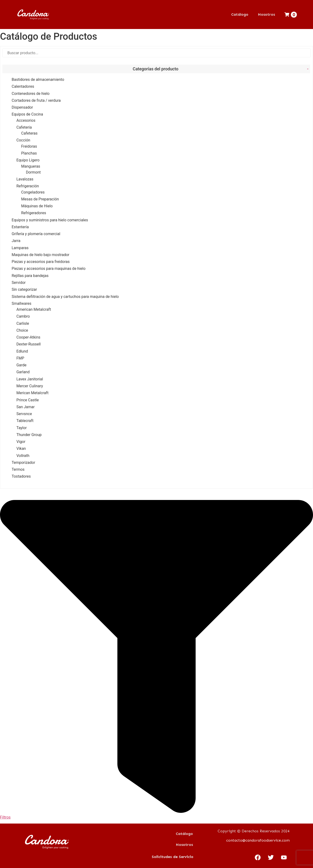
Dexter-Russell (29, 344)
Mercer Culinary (30, 386)
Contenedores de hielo (31, 94)
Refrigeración (28, 186)
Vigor (21, 442)
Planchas (29, 153)
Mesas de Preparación (40, 199)
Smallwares (22, 303)
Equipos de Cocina (27, 114)
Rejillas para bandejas (30, 276)
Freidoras (29, 146)
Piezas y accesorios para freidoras (41, 262)
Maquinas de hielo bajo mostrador (41, 255)
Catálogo (240, 14)
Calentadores (23, 86)
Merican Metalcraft (32, 393)
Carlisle (23, 323)
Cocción (23, 140)
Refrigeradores (34, 213)
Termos (18, 469)
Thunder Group (29, 435)
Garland (23, 372)
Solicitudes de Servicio (173, 857)
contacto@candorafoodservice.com (258, 840)
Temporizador (23, 463)
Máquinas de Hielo (37, 206)
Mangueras (31, 166)
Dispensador (22, 107)
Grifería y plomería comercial (36, 234)
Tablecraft (25, 421)
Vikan (21, 449)
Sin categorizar (24, 289)
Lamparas (20, 248)
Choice (22, 330)
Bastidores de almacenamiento (38, 80)
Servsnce (24, 414)
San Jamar (26, 407)
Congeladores (33, 192)
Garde (21, 365)
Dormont (33, 172)
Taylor (22, 428)
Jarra (16, 241)
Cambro (23, 316)
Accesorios (26, 120)
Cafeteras (29, 133)
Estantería (20, 227)
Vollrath (23, 456)
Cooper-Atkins (28, 337)
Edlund (22, 351)
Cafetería (24, 127)
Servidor (19, 283)
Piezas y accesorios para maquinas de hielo (49, 269)
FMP (20, 358)
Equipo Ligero (28, 160)
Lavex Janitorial (30, 379)
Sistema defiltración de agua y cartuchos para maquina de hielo (65, 297)
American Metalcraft (34, 309)
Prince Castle (28, 400)
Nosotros (266, 14)
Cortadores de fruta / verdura (36, 100)
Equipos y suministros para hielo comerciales (50, 220)
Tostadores (21, 476)
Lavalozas (25, 179)
